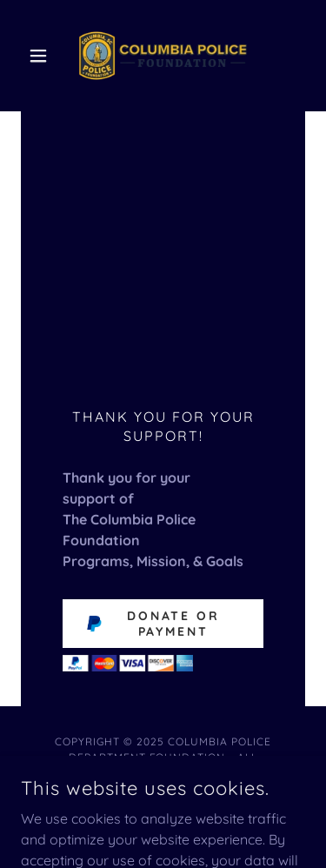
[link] (163, 56)
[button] (42, 56)
